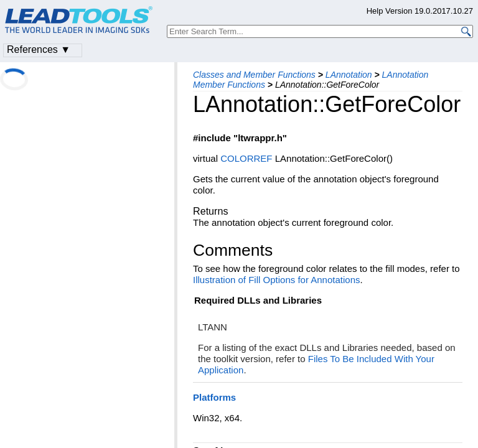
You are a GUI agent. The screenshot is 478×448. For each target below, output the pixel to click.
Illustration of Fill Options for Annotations (276, 280)
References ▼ (39, 49)
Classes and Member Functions (254, 75)
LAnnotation (349, 75)
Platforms (214, 397)
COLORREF (246, 158)
